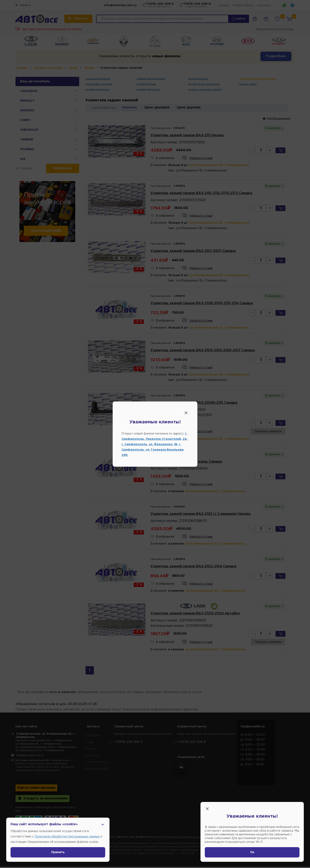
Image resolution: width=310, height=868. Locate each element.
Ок (252, 852)
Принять (58, 852)
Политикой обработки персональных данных (67, 837)
